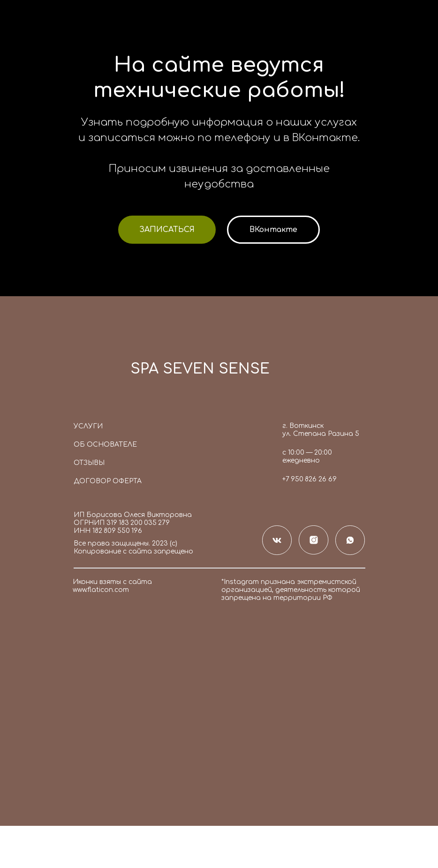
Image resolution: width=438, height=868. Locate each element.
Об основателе (105, 445)
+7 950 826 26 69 (310, 479)
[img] (97, 372)
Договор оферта (108, 481)
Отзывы (89, 463)
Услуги (88, 426)
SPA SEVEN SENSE (200, 369)
